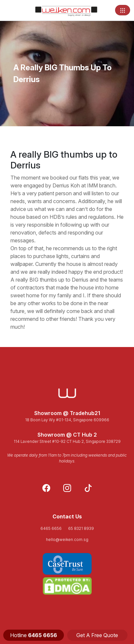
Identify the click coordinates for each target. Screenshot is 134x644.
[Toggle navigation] (123, 10)
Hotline (34, 635)
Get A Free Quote (97, 635)
